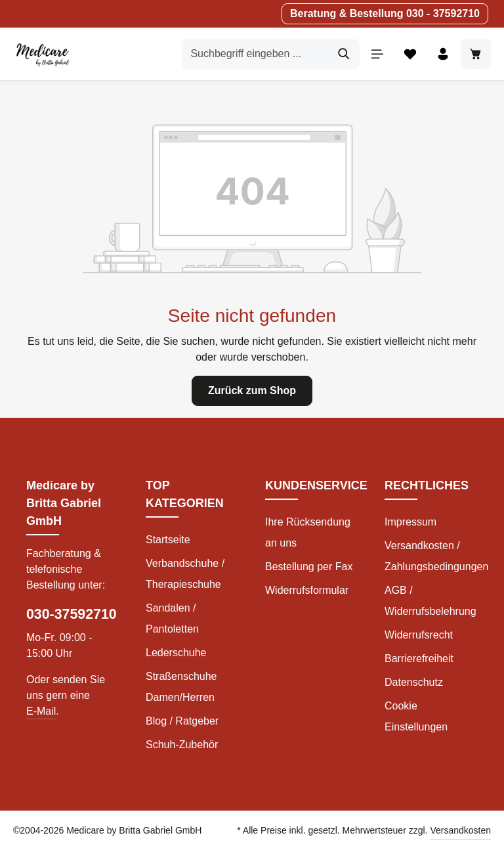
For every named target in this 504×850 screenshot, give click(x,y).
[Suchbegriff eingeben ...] (256, 54)
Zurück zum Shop (252, 391)
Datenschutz (414, 682)
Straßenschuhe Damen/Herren (181, 687)
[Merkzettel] (410, 54)
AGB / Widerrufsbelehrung (430, 601)
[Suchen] (344, 54)
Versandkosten (460, 830)
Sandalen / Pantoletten (172, 618)
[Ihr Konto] (443, 54)
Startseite (168, 540)
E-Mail (41, 711)
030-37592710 (72, 614)
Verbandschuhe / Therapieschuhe (185, 574)
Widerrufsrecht (419, 635)
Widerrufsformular (307, 590)
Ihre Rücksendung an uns (308, 532)
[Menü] (377, 54)
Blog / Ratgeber (182, 721)
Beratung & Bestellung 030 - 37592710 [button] (385, 13)
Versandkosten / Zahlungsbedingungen (436, 556)
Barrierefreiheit (419, 659)
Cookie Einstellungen (416, 716)
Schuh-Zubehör (182, 745)
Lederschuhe (176, 653)
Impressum (410, 522)
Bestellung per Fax (309, 567)
